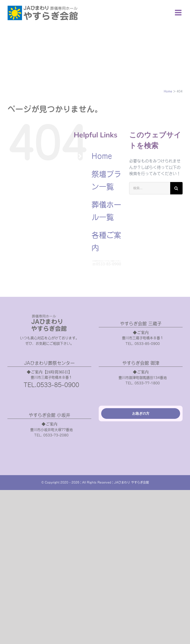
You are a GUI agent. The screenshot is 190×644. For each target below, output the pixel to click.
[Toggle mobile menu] (179, 13)
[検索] (176, 188)
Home (102, 156)
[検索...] (150, 188)
